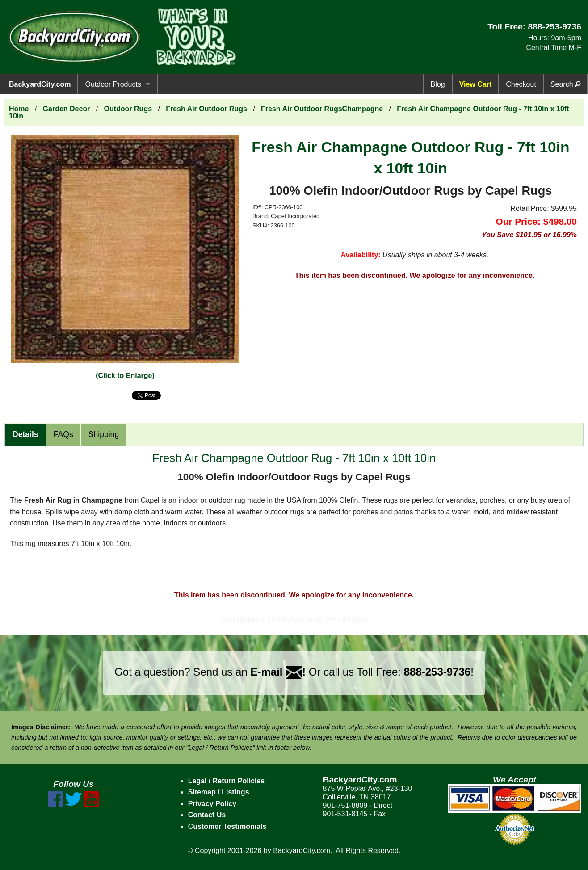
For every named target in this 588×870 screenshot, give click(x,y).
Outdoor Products (113, 84)
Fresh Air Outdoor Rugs (206, 109)
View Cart (476, 84)
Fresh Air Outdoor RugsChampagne (322, 109)
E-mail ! (278, 672)
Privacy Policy (212, 804)
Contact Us (207, 815)
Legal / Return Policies (227, 781)
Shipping (104, 434)
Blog (438, 84)
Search (565, 84)
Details (25, 434)
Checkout (521, 84)
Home (19, 109)
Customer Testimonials (227, 826)
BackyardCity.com (40, 84)
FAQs (63, 434)
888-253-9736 (554, 27)
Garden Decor (67, 109)
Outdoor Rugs (128, 109)
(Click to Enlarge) (125, 376)
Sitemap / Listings (219, 792)
